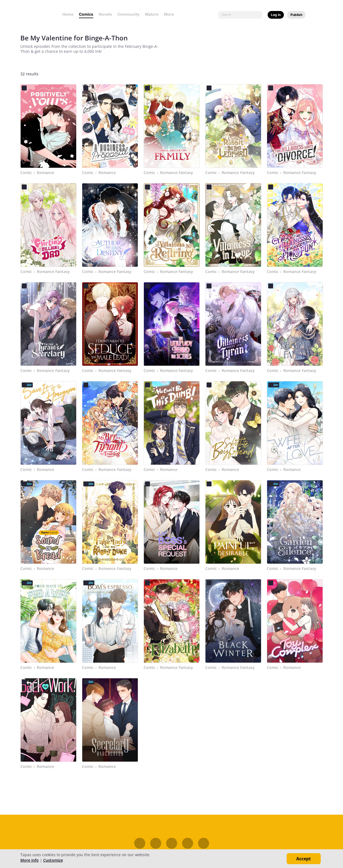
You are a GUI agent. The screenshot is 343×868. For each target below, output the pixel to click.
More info (30, 860)
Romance (46, 173)
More (171, 14)
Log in (276, 15)
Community (128, 14)
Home (68, 14)
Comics (86, 14)
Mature (152, 14)
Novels (105, 14)
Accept (304, 859)
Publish (296, 15)
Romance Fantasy (177, 173)
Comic (26, 173)
